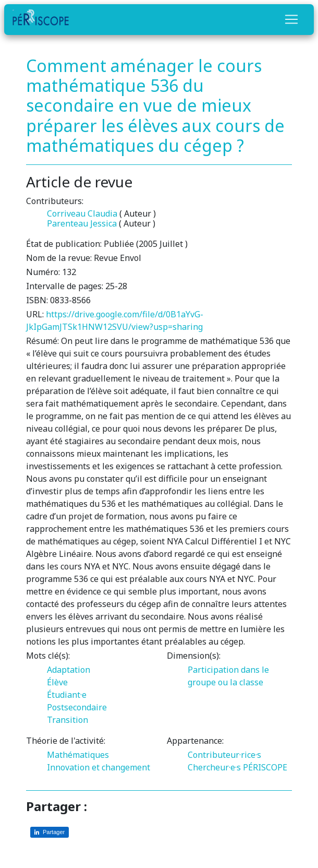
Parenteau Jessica (82, 223)
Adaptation (69, 670)
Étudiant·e (67, 695)
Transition (68, 720)
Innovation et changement (99, 767)
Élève (57, 682)
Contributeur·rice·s (224, 755)
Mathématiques (78, 755)
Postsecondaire (77, 707)
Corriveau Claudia (82, 213)
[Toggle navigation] (291, 19)
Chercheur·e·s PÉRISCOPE (237, 767)
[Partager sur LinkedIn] (50, 832)
